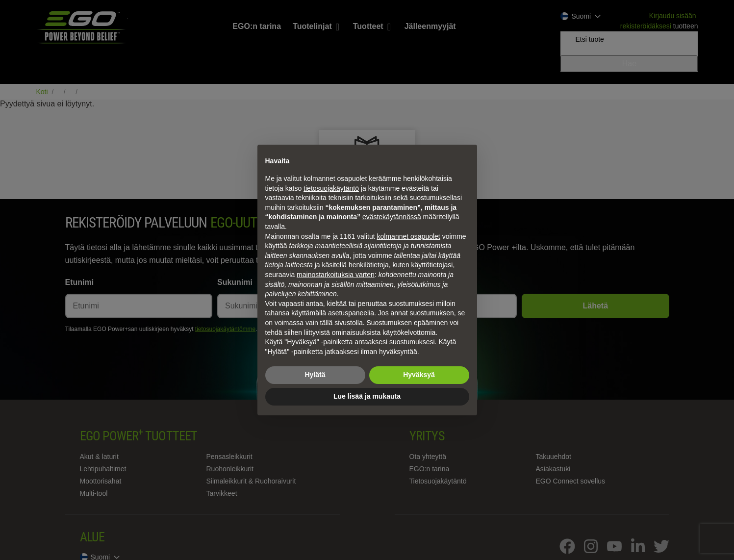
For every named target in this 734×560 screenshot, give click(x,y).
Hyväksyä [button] (419, 375)
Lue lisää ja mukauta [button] (367, 396)
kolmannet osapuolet (409, 236)
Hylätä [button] (315, 375)
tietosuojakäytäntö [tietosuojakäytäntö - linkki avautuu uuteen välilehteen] (331, 188)
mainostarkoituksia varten (336, 275)
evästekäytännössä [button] (392, 217)
